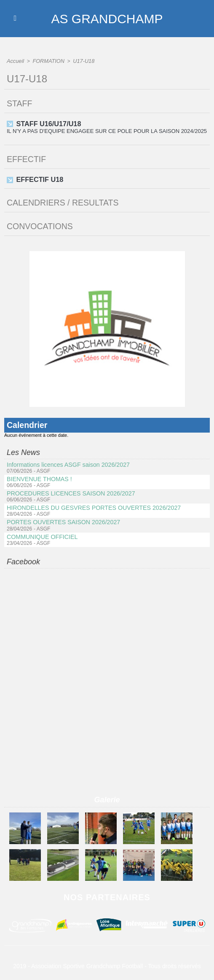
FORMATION (47, 61)
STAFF (20, 103)
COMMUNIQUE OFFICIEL (42, 535)
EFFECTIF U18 (39, 178)
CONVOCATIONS (41, 225)
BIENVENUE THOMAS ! (39, 478)
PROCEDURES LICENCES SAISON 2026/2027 (70, 492)
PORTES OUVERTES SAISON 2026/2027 (63, 521)
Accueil (15, 61)
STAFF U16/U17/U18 (48, 123)
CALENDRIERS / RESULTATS (64, 201)
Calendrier (28, 424)
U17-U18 (80, 61)
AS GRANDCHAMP (107, 19)
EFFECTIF (27, 158)
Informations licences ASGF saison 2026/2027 (67, 463)
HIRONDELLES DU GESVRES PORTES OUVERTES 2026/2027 (92, 506)
